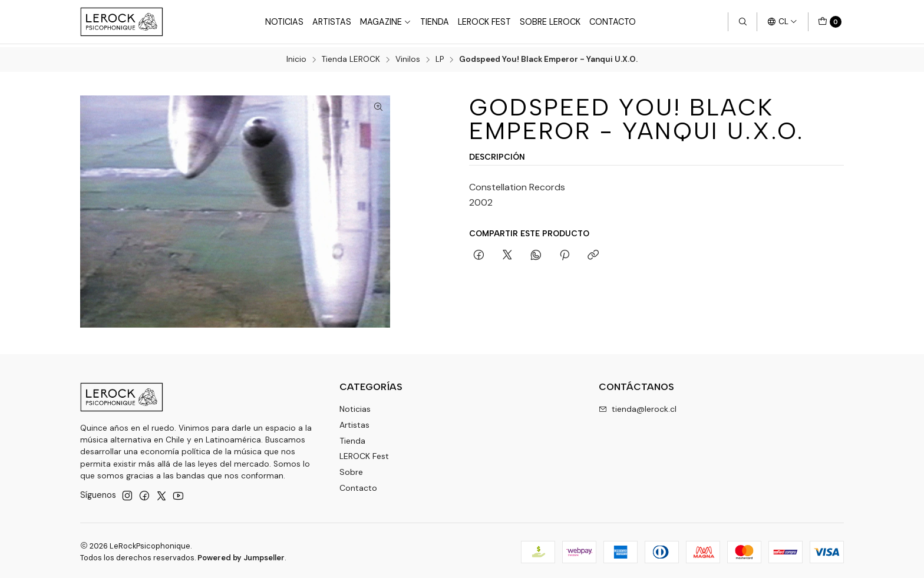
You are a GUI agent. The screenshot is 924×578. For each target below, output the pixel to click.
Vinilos (408, 57)
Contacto (613, 22)
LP (440, 57)
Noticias (284, 22)
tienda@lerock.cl (638, 406)
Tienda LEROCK (351, 57)
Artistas (332, 22)
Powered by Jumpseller (241, 555)
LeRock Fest (484, 22)
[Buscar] (742, 22)
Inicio (296, 57)
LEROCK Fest (364, 454)
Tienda (435, 22)
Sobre (351, 470)
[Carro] (830, 22)
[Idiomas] (782, 22)
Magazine (386, 22)
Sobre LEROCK (550, 22)
